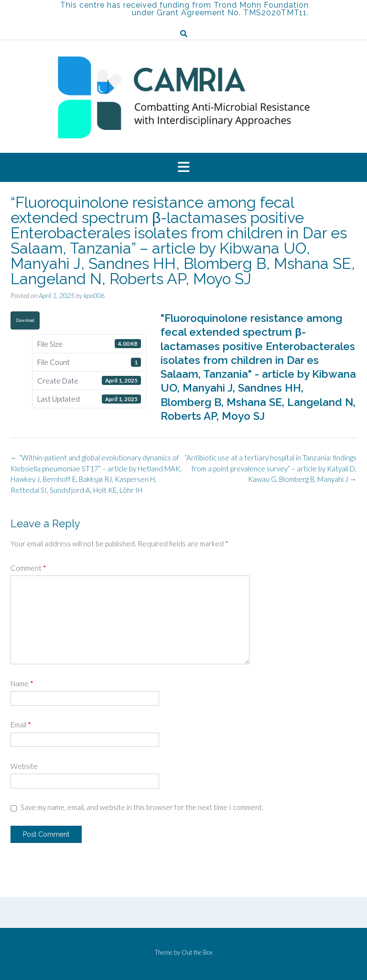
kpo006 (94, 295)
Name (22, 683)
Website (24, 766)
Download (25, 320)
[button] (183, 168)
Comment (28, 568)
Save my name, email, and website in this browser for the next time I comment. (142, 807)
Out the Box (197, 952)
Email (21, 724)
